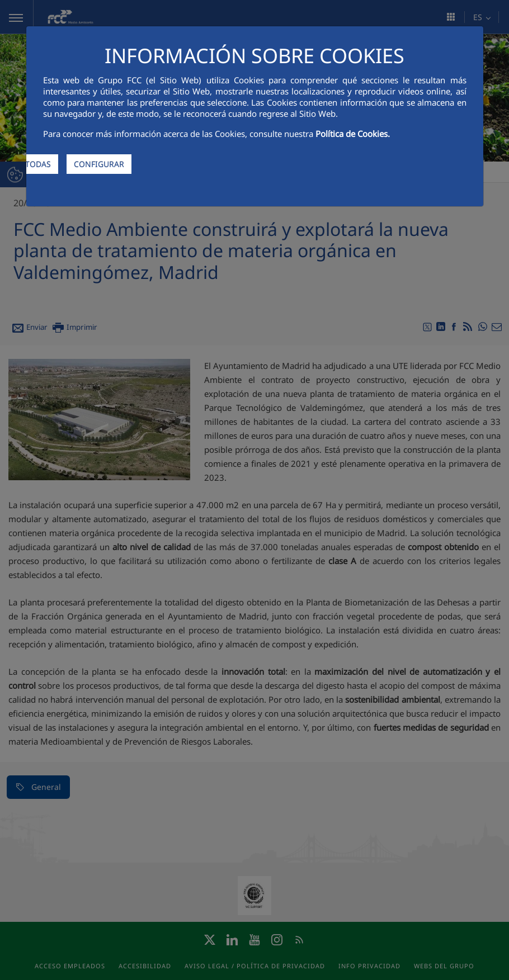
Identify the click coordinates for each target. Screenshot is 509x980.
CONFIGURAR (99, 164)
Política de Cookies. (353, 134)
